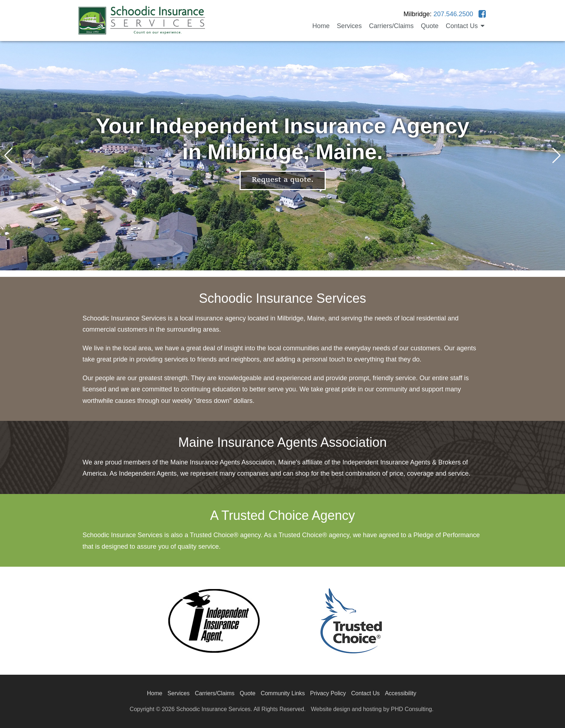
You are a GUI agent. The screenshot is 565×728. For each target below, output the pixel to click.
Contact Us (366, 693)
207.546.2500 (453, 14)
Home (321, 26)
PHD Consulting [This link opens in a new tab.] (411, 709)
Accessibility (401, 693)
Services (349, 26)
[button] (557, 156)
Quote (430, 26)
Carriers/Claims (391, 26)
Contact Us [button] (465, 26)
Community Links (283, 693)
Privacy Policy (328, 693)
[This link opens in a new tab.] (482, 14)
